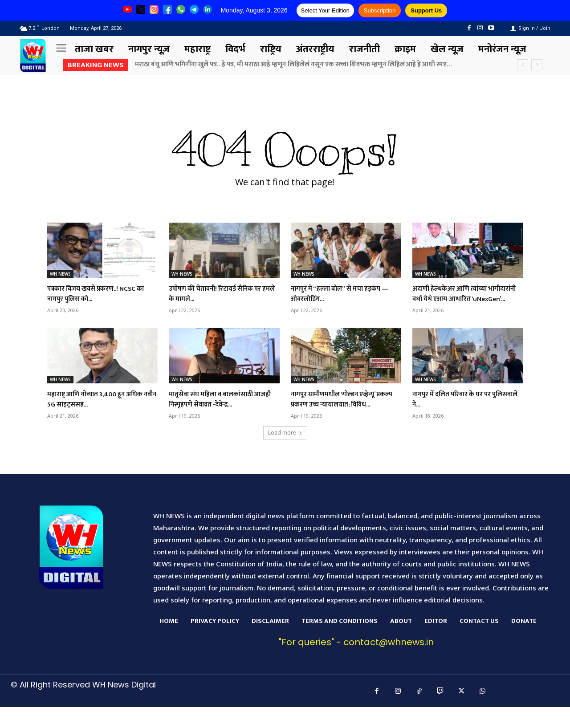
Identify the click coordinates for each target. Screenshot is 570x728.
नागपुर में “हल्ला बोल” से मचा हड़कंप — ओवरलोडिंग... (344, 294)
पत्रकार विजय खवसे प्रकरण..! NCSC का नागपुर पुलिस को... (100, 294)
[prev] (523, 65)
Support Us (426, 10)
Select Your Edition (325, 10)
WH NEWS (60, 274)
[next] (537, 65)
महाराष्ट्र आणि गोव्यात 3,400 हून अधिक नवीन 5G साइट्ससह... (94, 409)
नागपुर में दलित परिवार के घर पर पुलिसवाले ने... (460, 409)
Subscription (380, 10)
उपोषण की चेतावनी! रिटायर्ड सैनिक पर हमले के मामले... (220, 294)
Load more (285, 453)
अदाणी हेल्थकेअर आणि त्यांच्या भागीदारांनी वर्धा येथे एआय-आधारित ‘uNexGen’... (465, 299)
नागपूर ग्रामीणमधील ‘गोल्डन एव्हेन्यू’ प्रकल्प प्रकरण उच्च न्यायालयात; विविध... (343, 415)
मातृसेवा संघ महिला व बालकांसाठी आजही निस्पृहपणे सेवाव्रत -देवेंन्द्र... (220, 409)
